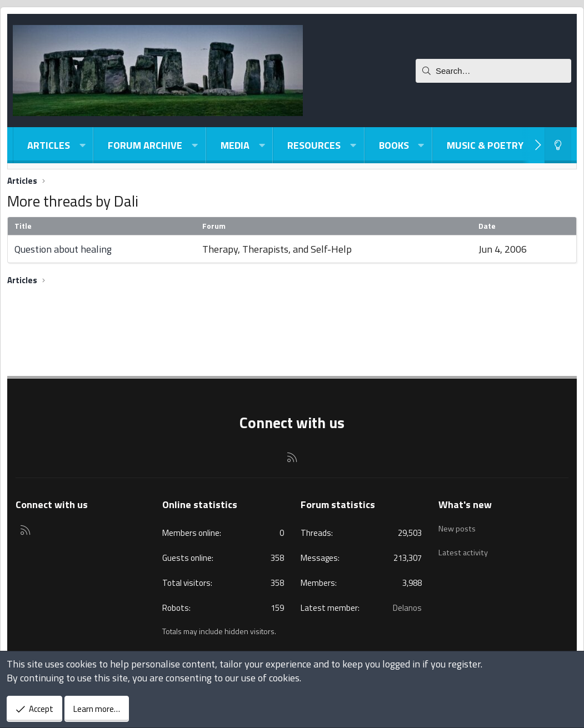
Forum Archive (145, 145)
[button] (82, 145)
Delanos (407, 608)
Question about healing (63, 249)
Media (235, 145)
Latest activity (465, 548)
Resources (314, 145)
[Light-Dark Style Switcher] (558, 145)
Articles (49, 145)
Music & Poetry (485, 145)
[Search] (493, 71)
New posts (458, 526)
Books (394, 145)
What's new (465, 504)
